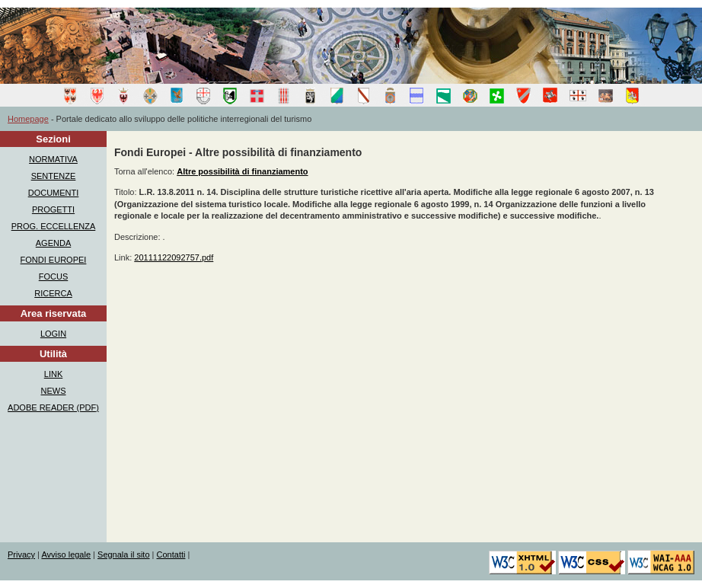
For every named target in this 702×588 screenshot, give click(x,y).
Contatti (171, 554)
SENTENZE (54, 176)
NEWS (54, 391)
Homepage (28, 119)
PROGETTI (53, 209)
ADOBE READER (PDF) (53, 407)
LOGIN (53, 334)
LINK (53, 374)
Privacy (21, 554)
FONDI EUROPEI (54, 260)
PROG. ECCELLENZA (54, 226)
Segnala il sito (124, 554)
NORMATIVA (53, 159)
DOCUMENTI (54, 193)
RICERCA (53, 293)
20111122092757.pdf (174, 257)
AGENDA (53, 243)
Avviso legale (66, 554)
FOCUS (54, 276)
